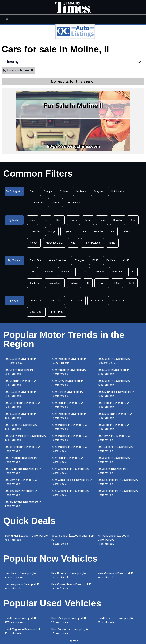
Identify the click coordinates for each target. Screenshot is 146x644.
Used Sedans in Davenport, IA (115, 620)
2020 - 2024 (55, 301)
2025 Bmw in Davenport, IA (21, 482)
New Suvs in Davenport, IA (20, 575)
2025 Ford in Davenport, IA (67, 394)
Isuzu (112, 243)
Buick (102, 220)
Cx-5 (32, 272)
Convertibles (37, 203)
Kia (113, 231)
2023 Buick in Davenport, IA (21, 493)
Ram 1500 (35, 260)
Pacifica (111, 260)
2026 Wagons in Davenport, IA (69, 427)
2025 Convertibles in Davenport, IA (72, 482)
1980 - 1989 (57, 312)
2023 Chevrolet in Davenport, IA (70, 493)
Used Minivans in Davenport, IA (70, 631)
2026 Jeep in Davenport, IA (114, 361)
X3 (133, 272)
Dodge (52, 231)
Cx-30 (131, 283)
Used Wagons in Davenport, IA (23, 631)
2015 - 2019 (97, 301)
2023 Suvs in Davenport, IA (21, 416)
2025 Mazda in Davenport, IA (115, 416)
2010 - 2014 (76, 301)
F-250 (117, 283)
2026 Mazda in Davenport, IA (69, 372)
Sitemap (73, 641)
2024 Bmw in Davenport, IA (114, 438)
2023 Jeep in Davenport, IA (114, 460)
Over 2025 (35, 301)
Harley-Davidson (93, 243)
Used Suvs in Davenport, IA (21, 620)
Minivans (81, 191)
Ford (46, 220)
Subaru (126, 231)
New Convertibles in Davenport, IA (71, 586)
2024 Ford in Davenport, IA (113, 405)
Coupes (56, 203)
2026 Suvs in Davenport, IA (21, 361)
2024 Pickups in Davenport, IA (69, 416)
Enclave (102, 283)
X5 (88, 283)
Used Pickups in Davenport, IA (69, 620)
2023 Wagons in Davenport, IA (69, 449)
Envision (100, 272)
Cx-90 (84, 272)
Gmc (133, 220)
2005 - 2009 (118, 301)
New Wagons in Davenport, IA (22, 586)
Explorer (74, 283)
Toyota (67, 231)
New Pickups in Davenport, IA (69, 575)
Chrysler (118, 220)
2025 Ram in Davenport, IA (67, 405)
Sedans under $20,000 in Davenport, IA (73, 540)
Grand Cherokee (58, 260)
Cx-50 (126, 260)
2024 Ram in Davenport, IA (67, 460)
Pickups (48, 191)
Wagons (99, 191)
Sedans (64, 191)
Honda (83, 231)
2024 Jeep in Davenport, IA (21, 427)
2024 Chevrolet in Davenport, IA (70, 471)
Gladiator (35, 283)
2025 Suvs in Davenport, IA (114, 372)
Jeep (33, 220)
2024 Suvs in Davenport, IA (21, 394)
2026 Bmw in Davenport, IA (67, 383)
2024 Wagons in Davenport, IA (23, 460)
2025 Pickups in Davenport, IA (22, 405)
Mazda (73, 220)
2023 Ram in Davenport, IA (114, 471)
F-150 (95, 260)
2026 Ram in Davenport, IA (21, 372)
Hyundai (99, 231)
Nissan (34, 243)
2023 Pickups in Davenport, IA (22, 449)
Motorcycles (74, 203)
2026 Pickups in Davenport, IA (69, 361)
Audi (73, 243)
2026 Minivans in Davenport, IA (116, 394)
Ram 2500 (118, 272)
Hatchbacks (118, 191)
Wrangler (79, 260)
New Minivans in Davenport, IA (116, 575)
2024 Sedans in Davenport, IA (115, 449)
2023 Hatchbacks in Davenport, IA (118, 493)
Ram (59, 220)
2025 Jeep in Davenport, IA (114, 383)
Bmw (88, 220)
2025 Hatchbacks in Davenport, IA (118, 482)
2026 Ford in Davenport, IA (20, 383)
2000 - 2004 (36, 312)
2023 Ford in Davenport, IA (113, 427)
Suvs (33, 191)
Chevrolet (35, 231)
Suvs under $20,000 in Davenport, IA (26, 538)
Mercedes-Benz (54, 243)
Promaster (67, 272)
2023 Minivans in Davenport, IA (23, 504)
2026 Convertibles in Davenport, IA (25, 438)
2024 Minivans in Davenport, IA (23, 471)
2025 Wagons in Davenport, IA (69, 438)
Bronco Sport (55, 283)
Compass (48, 272)
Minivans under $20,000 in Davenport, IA (113, 540)
